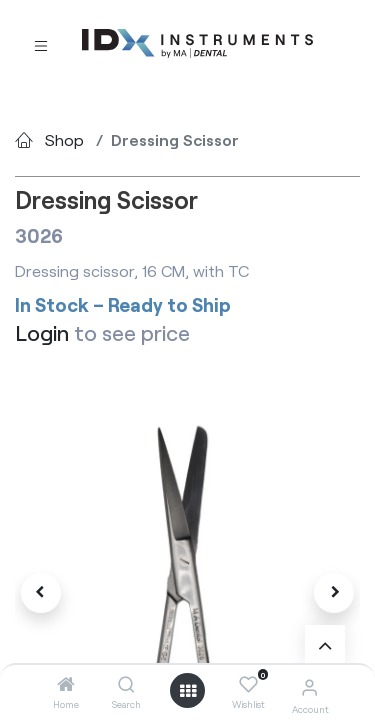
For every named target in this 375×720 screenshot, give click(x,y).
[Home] (66, 684)
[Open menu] (188, 691)
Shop (64, 139)
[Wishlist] (248, 685)
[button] (41, 593)
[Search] (126, 684)
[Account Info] (309, 686)
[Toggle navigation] (41, 44)
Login (42, 332)
